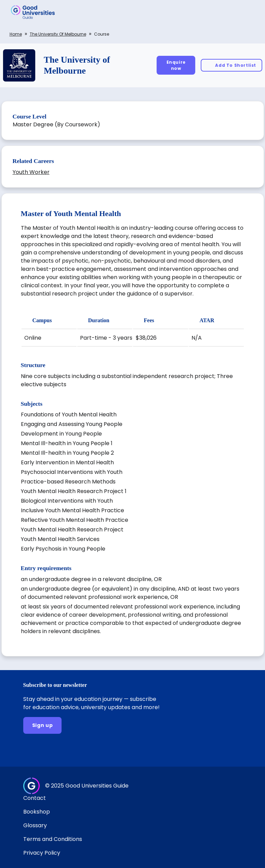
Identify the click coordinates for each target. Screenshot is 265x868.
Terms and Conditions (53, 839)
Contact (35, 798)
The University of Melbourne (58, 34)
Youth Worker (31, 172)
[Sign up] (43, 725)
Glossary (35, 825)
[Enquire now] (176, 65)
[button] (250, 12)
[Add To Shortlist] (231, 65)
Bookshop (37, 812)
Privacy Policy (42, 853)
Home (16, 34)
